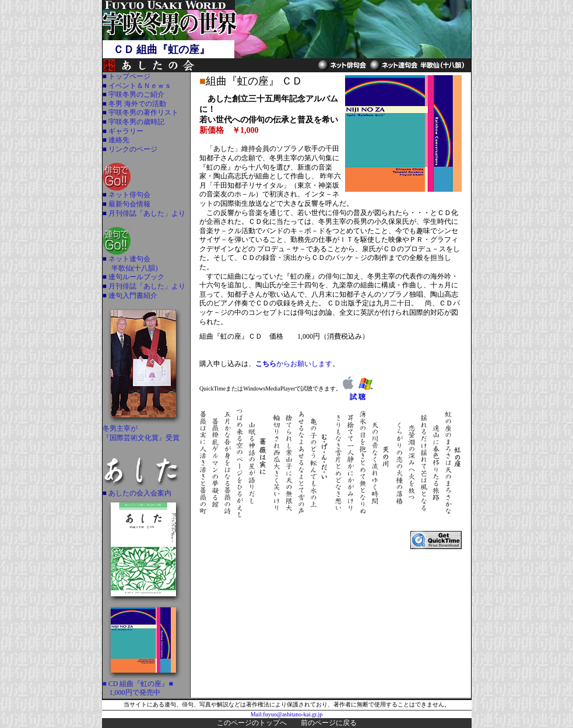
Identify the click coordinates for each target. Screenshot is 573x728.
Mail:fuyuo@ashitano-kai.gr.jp (287, 714)
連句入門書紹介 (132, 296)
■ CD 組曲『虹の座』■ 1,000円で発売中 (143, 685)
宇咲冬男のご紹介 (136, 94)
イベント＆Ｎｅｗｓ (139, 86)
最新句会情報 (129, 204)
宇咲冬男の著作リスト (143, 112)
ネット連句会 (129, 259)
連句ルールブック (136, 277)
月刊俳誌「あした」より (146, 213)
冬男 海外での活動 (136, 104)
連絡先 (118, 140)
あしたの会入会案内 (139, 493)
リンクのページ (132, 149)
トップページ (129, 76)
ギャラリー (125, 131)
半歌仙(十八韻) (135, 268)
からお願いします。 (297, 364)
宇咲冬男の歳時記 (136, 122)
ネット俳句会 (129, 195)
